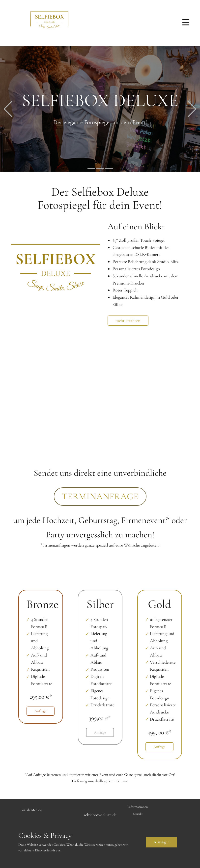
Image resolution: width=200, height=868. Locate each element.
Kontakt (138, 814)
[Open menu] (186, 22)
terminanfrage (100, 496)
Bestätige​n (162, 842)
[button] (8, 109)
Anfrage (40, 711)
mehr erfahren (128, 320)
